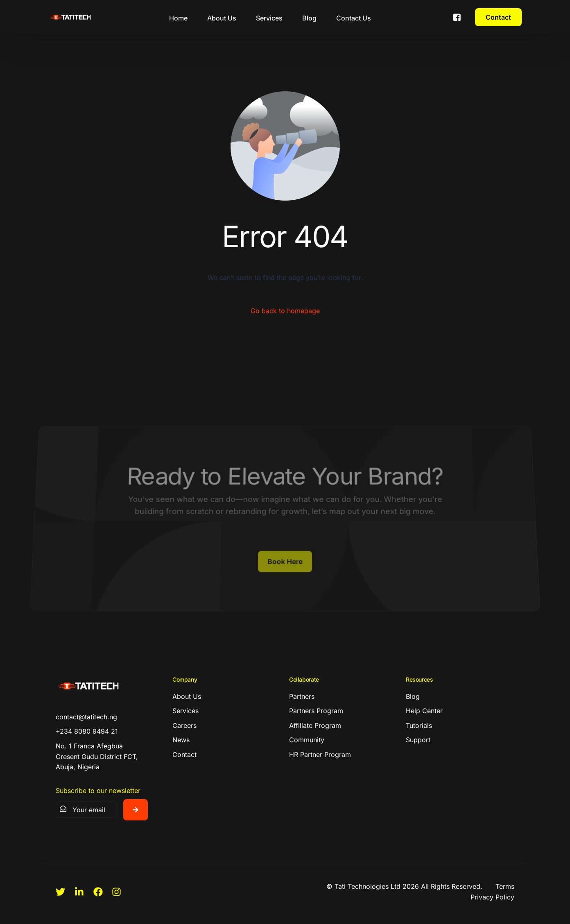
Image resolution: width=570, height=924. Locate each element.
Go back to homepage (285, 311)
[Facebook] (457, 16)
